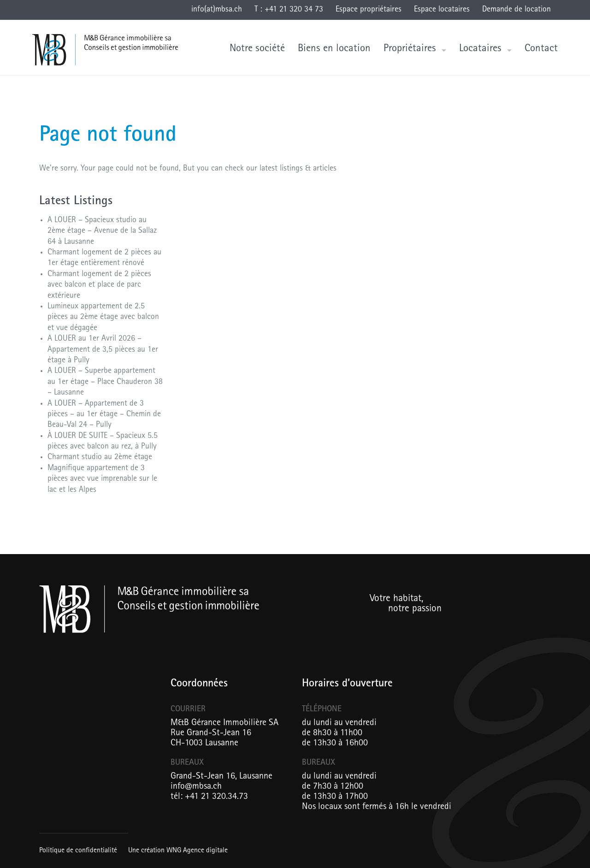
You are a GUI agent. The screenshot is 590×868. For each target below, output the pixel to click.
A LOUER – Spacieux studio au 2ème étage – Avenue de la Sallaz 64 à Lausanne (102, 232)
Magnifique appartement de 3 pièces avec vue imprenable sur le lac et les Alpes (102, 480)
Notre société (257, 49)
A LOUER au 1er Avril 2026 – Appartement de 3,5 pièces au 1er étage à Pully (103, 350)
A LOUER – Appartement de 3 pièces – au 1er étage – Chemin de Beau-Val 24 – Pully (104, 415)
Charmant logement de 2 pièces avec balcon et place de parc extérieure (99, 286)
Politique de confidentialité (78, 851)
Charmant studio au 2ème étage (100, 458)
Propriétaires (410, 49)
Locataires (480, 49)
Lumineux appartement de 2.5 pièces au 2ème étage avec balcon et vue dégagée (103, 318)
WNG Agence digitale (197, 851)
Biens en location (334, 49)
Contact (541, 49)
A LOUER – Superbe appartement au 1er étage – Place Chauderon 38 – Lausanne (105, 382)
